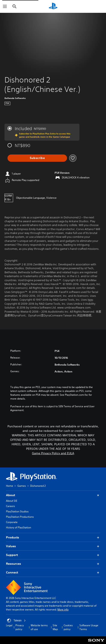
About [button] (53, 495)
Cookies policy (68, 627)
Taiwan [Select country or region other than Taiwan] (16, 620)
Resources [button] (53, 564)
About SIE (12, 501)
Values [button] (53, 546)
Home (10, 486)
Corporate (12, 522)
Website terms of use (39, 627)
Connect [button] (53, 573)
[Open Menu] (5, 6)
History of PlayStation (19, 527)
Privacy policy (20, 627)
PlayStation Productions (20, 517)
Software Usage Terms (89, 627)
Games (22, 486)
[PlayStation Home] (53, 6)
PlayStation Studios (17, 511)
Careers (10, 506)
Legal (9, 625)
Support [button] (53, 555)
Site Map (55, 627)
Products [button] (53, 537)
